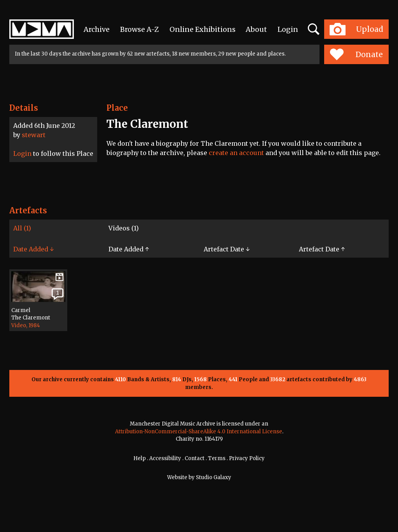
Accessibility (165, 458)
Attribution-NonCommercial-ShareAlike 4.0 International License (199, 432)
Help (140, 458)
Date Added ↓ (33, 249)
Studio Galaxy (214, 477)
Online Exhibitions (202, 29)
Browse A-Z (140, 29)
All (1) (22, 228)
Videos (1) (124, 228)
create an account (236, 153)
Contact (195, 458)
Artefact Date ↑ (322, 249)
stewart (34, 135)
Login (288, 29)
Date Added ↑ (129, 249)
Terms (217, 458)
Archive (97, 29)
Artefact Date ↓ (227, 249)
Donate (356, 54)
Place (117, 108)
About (256, 29)
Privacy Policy (247, 458)
